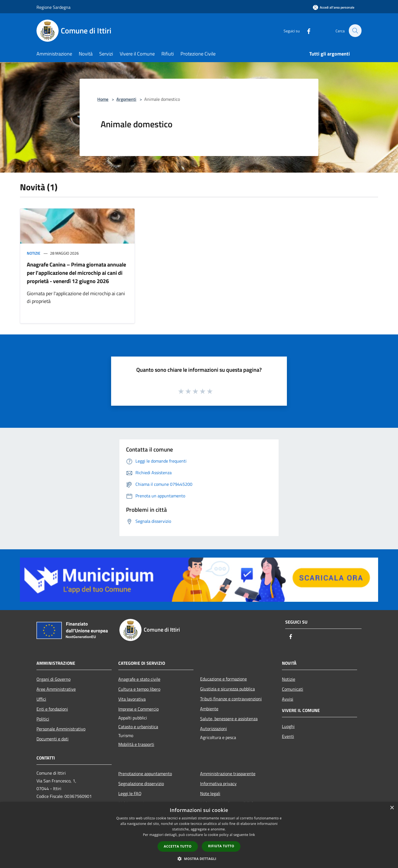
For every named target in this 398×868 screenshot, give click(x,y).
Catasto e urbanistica (138, 727)
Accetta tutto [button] (178, 846)
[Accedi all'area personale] (334, 7)
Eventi (288, 736)
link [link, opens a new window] (252, 835)
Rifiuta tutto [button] (221, 846)
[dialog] (199, 835)
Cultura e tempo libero (139, 689)
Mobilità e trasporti (136, 744)
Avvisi (288, 699)
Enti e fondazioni (52, 709)
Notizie (34, 253)
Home (103, 99)
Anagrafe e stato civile (139, 679)
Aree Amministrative (56, 689)
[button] (199, 859)
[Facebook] (306, 31)
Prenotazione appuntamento (145, 774)
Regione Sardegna (53, 7)
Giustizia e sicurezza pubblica (227, 689)
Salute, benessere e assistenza (229, 719)
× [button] (392, 808)
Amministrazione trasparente (228, 774)
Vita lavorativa (132, 699)
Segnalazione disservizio (141, 783)
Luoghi (288, 726)
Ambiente (209, 709)
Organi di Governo (53, 679)
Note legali (210, 793)
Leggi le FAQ (130, 793)
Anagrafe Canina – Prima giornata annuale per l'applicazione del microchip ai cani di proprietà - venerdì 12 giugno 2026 (76, 273)
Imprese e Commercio (138, 709)
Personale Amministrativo (61, 729)
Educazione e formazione (223, 679)
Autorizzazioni (214, 729)
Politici (43, 719)
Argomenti (126, 99)
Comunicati (293, 689)
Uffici (41, 699)
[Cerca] (355, 31)
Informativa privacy (218, 783)
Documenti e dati (53, 739)
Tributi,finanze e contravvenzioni (231, 699)
